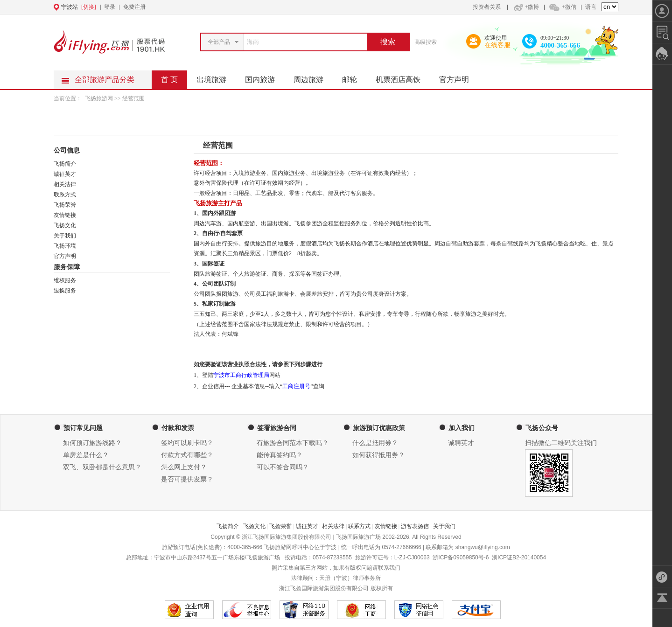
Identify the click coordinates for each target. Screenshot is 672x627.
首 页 (169, 80)
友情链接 (65, 215)
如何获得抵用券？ (378, 455)
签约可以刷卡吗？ (187, 443)
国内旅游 (265, 77)
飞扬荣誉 (65, 205)
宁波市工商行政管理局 (241, 375)
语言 (591, 7)
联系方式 (65, 195)
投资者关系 (487, 7)
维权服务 (65, 280)
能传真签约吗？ (280, 455)
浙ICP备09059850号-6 (461, 557)
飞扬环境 (65, 246)
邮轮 (354, 77)
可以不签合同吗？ (283, 467)
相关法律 (65, 184)
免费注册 (134, 7)
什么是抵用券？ (375, 443)
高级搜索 (426, 42)
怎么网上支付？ (184, 467)
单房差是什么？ (86, 455)
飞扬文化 (65, 225)
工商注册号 (296, 386)
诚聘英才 (461, 443)
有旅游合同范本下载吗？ (293, 443)
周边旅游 (313, 77)
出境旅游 (216, 77)
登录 (110, 7)
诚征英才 (65, 174)
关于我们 (65, 236)
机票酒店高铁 (403, 77)
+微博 (525, 7)
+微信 (562, 7)
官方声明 (459, 77)
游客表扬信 (415, 526)
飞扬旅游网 (100, 98)
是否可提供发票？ (187, 479)
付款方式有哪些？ (187, 455)
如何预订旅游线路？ (92, 443)
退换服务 (65, 291)
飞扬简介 (65, 164)
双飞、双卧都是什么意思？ (102, 467)
